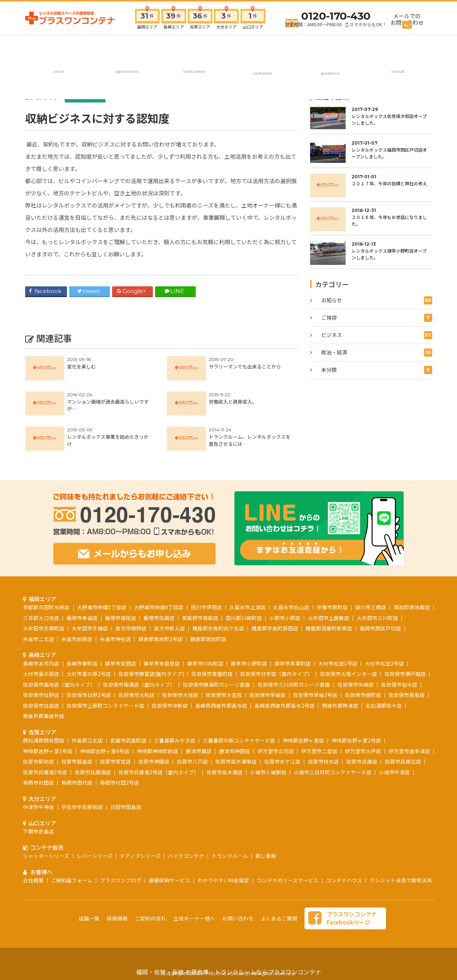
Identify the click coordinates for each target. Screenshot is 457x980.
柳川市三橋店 (371, 607)
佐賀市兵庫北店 (403, 761)
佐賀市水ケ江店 (282, 761)
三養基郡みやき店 (175, 740)
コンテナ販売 (262, 46)
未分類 (377, 370)
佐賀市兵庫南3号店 (45, 772)
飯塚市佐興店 (159, 618)
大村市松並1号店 (338, 663)
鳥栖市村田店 (38, 782)
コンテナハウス (344, 880)
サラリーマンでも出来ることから (245, 366)
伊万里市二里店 (319, 751)
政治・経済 (377, 353)
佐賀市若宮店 (115, 761)
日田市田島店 (126, 807)
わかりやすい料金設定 (224, 880)
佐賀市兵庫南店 (93, 772)
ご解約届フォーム (72, 880)
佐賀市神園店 (154, 761)
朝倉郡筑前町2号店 (161, 639)
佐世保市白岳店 (41, 705)
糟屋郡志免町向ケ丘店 (218, 628)
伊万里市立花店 (276, 751)
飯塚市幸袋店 (82, 618)
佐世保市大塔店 (180, 695)
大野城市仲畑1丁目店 (102, 607)
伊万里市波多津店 (409, 751)
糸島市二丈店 (38, 639)
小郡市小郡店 (285, 618)
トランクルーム (230, 856)
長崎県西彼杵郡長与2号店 (285, 705)
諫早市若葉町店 (293, 663)
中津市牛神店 (38, 807)
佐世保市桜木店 (399, 684)
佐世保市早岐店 (268, 695)
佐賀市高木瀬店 (225, 772)
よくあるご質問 (279, 918)
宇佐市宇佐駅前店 (82, 807)
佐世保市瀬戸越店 (405, 674)
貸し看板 (266, 856)
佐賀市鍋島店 (77, 761)
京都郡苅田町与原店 (46, 607)
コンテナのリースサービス (288, 880)
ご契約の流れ (127, 46)
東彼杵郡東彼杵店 (44, 716)
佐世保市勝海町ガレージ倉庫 (216, 684)
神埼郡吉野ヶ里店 (303, 740)
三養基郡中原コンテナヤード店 (239, 740)
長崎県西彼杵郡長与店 (221, 705)
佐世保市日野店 (41, 695)
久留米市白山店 (291, 607)
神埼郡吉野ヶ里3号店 (48, 751)
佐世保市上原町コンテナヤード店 (105, 705)
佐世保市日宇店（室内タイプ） (276, 674)
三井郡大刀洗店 (41, 618)
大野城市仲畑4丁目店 (159, 607)
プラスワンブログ (121, 880)
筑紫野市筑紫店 (200, 618)
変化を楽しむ (81, 366)
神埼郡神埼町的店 (158, 751)
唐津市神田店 (235, 751)
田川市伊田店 (206, 607)
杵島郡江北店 (87, 740)
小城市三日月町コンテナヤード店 (333, 772)
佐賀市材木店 (323, 761)
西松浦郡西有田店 (44, 740)
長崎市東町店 (82, 663)
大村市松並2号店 (384, 663)
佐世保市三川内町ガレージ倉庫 (294, 684)
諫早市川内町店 (205, 663)
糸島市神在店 (115, 639)
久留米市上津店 (248, 607)
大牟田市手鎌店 (90, 628)
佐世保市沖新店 (170, 705)
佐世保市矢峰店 (356, 684)
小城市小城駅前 (268, 772)
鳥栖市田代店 (77, 782)
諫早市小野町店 (249, 663)
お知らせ (377, 300)
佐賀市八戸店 (192, 761)
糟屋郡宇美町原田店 (275, 628)
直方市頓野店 (131, 628)
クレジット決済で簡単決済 (401, 880)
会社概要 (33, 880)
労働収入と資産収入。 (233, 402)
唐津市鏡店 (199, 751)
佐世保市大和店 (137, 695)
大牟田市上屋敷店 (329, 618)
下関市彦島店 (38, 831)
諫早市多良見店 (162, 663)
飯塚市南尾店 (121, 618)
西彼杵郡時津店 (340, 705)
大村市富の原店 (41, 674)
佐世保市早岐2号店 (315, 695)
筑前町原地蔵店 (412, 607)
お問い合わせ (238, 918)
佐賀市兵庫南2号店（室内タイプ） (159, 772)
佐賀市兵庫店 (362, 761)
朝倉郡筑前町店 (208, 639)
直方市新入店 (169, 628)
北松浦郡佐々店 (384, 705)
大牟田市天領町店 (44, 628)
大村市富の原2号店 (89, 674)
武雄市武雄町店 (128, 740)
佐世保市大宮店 (224, 695)
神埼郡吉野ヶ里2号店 (356, 740)
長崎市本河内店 (41, 663)
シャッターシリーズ (46, 856)
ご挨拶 (377, 318)
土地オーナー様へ (194, 46)
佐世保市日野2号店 (89, 695)
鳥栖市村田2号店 (120, 782)
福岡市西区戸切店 (380, 628)
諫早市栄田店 (121, 663)
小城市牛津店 (394, 772)
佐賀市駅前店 (38, 761)
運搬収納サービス (169, 880)
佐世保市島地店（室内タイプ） (59, 684)
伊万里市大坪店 (363, 751)
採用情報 (398, 46)
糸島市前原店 (77, 639)
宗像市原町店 (332, 607)
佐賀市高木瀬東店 (236, 761)
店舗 (59, 46)
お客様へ (330, 46)
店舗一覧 (89, 918)
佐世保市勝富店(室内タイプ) (151, 674)
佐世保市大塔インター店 (349, 674)
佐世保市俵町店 (363, 695)
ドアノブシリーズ (140, 856)
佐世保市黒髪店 (407, 695)
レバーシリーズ (95, 856)
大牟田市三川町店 (377, 618)
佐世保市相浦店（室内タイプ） (139, 684)
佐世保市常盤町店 (212, 674)
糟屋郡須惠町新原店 (329, 628)
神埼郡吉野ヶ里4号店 (105, 751)
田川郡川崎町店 (244, 618)
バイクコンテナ (186, 856)
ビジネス (85, 97)
